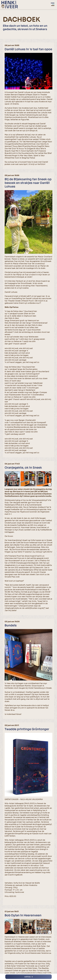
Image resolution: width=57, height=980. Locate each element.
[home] (10, 5)
